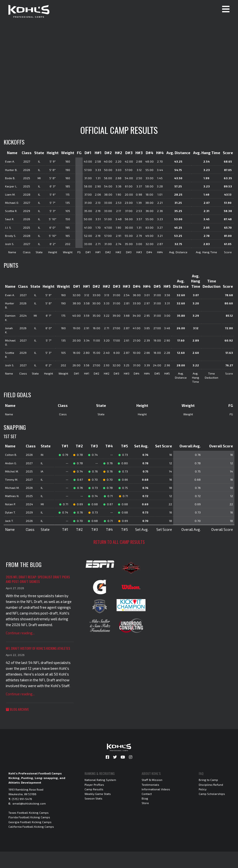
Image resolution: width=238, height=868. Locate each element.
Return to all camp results (119, 542)
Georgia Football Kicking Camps (30, 822)
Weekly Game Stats (98, 794)
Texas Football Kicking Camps (29, 813)
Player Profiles (94, 785)
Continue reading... (20, 633)
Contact (147, 794)
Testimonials (150, 785)
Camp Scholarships (212, 794)
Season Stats (93, 798)
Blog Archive (17, 709)
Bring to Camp (208, 780)
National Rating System (100, 780)
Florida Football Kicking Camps (29, 817)
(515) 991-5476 (22, 799)
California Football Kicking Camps (31, 827)
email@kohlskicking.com (29, 803)
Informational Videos (156, 789)
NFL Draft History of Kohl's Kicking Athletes (38, 648)
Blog (145, 798)
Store (145, 803)
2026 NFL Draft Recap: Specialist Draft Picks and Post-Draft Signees (38, 579)
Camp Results (94, 789)
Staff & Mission (152, 780)
